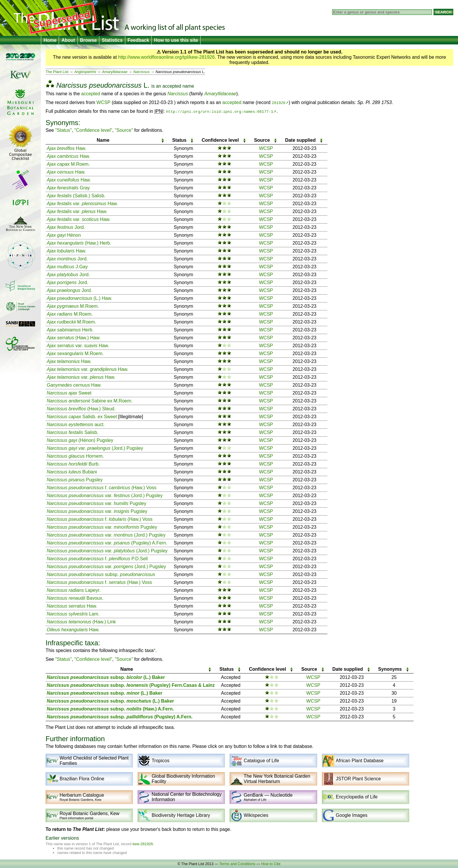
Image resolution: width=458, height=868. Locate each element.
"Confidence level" (93, 130)
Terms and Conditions (237, 864)
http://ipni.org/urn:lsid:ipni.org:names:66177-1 (220, 111)
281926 (279, 103)
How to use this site (176, 40)
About (68, 40)
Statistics (112, 40)
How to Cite (271, 864)
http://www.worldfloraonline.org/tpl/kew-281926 (166, 57)
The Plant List (57, 72)
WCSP (103, 102)
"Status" (64, 130)
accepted (172, 86)
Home (50, 40)
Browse (89, 40)
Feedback (138, 40)
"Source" (124, 130)
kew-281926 (143, 844)
